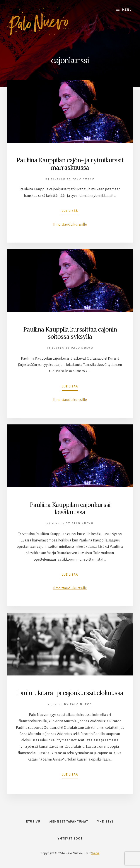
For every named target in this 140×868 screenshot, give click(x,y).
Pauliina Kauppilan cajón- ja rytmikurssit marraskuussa (70, 164)
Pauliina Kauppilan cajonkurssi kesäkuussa (70, 508)
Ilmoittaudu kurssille (70, 225)
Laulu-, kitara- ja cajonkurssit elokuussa (70, 693)
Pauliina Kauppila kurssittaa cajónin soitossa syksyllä (70, 333)
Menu (127, 10)
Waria (95, 853)
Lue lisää (70, 212)
